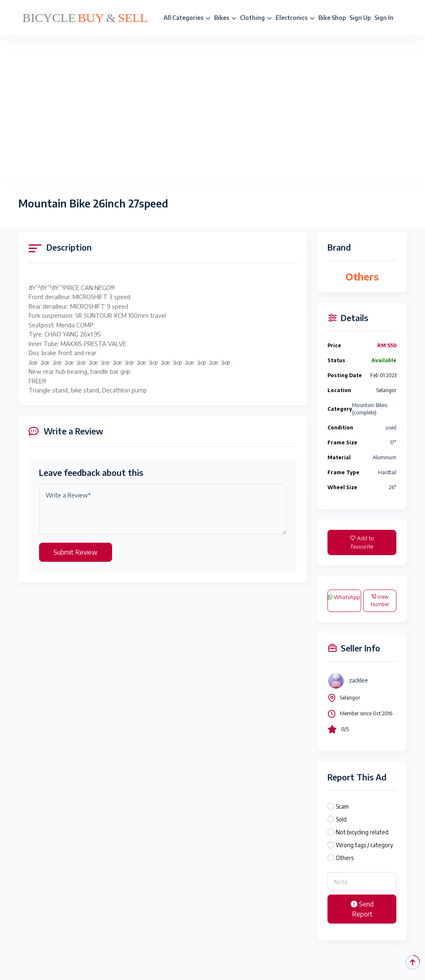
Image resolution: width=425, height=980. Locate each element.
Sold (341, 819)
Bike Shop (332, 18)
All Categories (187, 18)
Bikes (225, 18)
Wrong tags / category (364, 845)
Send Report (362, 909)
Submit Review (76, 552)
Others (345, 858)
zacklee (359, 680)
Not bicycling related (362, 832)
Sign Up (360, 18)
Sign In (384, 18)
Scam (342, 806)
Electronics (295, 18)
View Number (380, 601)
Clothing (256, 18)
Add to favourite (362, 542)
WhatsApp (344, 597)
